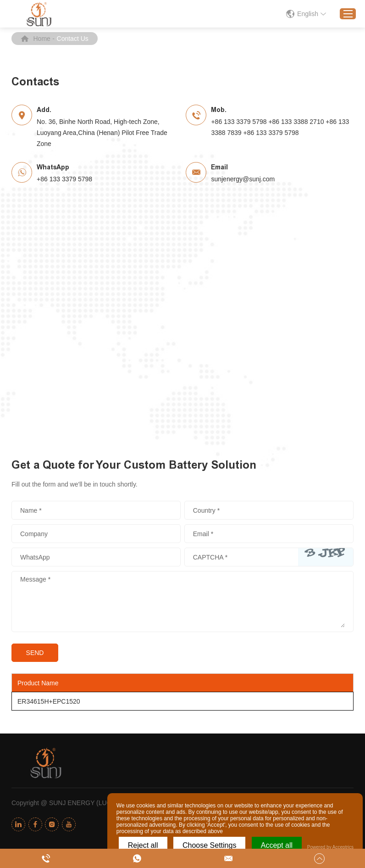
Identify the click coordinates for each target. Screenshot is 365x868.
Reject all (143, 845)
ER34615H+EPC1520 (49, 701)
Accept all (277, 845)
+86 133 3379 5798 (64, 179)
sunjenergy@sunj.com (243, 179)
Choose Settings (209, 845)
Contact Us (73, 39)
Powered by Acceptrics (330, 847)
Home (42, 39)
